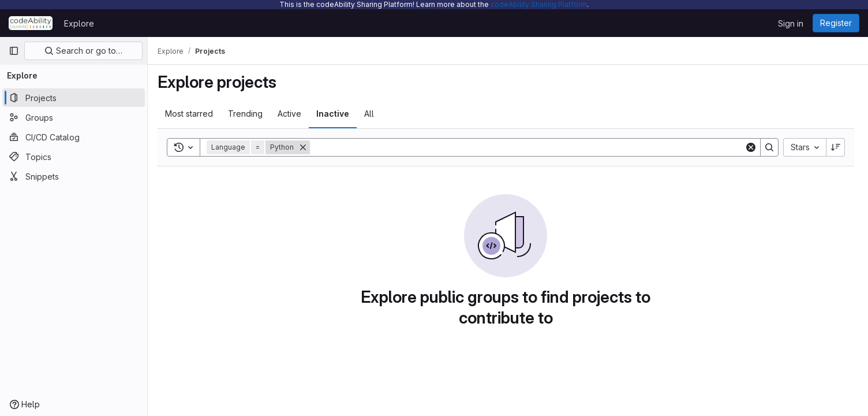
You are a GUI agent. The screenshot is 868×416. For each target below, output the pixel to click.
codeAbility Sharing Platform (539, 4)
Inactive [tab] (337, 114)
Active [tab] (293, 114)
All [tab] (373, 114)
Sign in (791, 23)
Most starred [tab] (193, 114)
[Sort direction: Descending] (836, 147)
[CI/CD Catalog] (74, 137)
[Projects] (74, 98)
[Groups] (74, 117)
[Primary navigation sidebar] (14, 51)
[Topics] (74, 157)
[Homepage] (31, 23)
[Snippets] (74, 176)
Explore (79, 23)
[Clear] (751, 147)
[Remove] (307, 147)
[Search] (529, 147)
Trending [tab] (249, 114)
